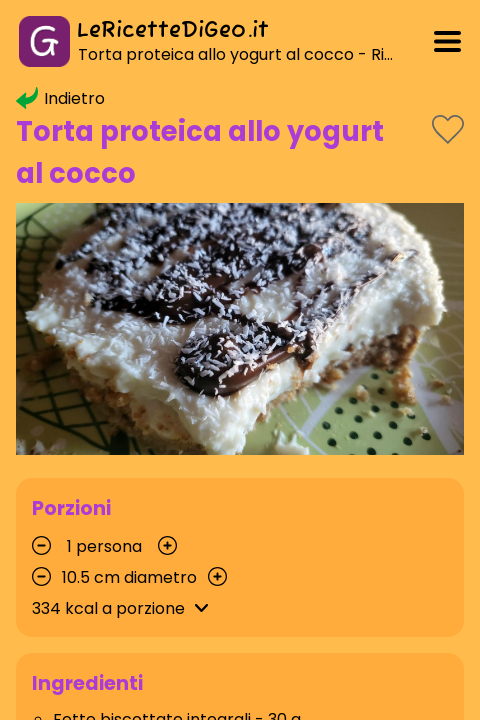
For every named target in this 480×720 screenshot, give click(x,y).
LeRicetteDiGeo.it (173, 31)
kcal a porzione (123, 608)
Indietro (60, 98)
